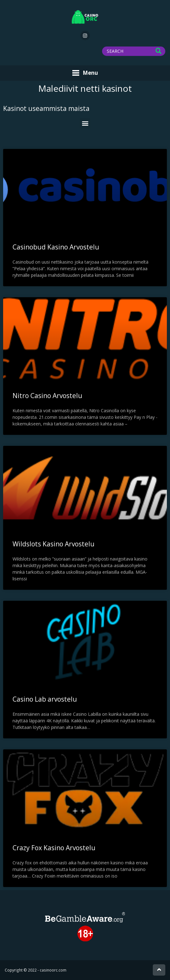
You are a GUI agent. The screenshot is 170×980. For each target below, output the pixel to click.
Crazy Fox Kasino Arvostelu (54, 848)
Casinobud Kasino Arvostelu (56, 247)
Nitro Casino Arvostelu (47, 396)
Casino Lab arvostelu (45, 699)
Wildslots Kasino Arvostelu (54, 544)
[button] (85, 123)
